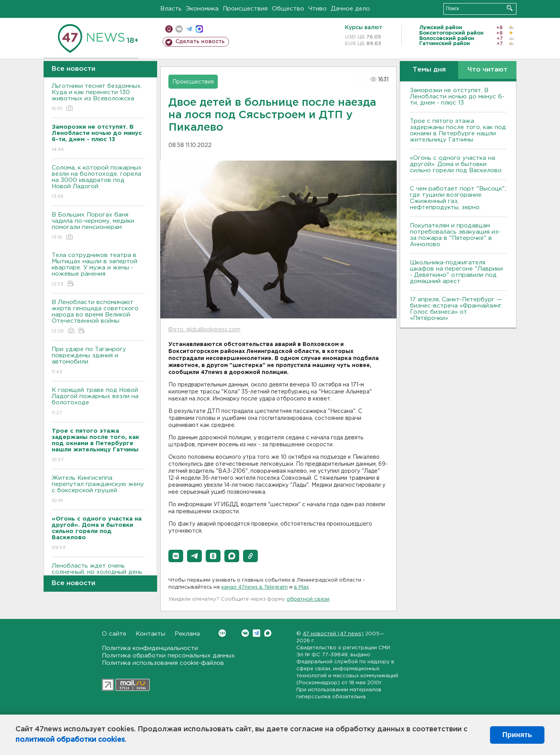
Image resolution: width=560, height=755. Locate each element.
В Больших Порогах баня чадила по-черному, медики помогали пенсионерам (98, 226)
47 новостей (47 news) (333, 634)
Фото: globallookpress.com (204, 330)
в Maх (301, 587)
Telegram (256, 633)
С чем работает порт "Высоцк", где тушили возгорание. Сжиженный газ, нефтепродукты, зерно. (458, 198)
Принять (517, 735)
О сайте (114, 634)
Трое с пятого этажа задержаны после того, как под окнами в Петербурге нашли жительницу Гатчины (458, 130)
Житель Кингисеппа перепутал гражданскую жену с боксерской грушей (98, 490)
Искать (510, 8)
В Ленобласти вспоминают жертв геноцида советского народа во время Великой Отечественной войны (98, 317)
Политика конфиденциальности (150, 648)
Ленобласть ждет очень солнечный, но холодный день (98, 574)
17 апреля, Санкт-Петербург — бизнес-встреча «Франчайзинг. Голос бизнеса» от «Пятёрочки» (456, 309)
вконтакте (179, 29)
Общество (288, 9)
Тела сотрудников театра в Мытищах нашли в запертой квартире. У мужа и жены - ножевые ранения (98, 270)
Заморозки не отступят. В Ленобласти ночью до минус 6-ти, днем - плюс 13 (457, 97)
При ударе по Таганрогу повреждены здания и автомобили (98, 361)
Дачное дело (350, 9)
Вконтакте (222, 633)
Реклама (187, 634)
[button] (176, 556)
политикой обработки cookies (70, 740)
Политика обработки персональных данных (168, 656)
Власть (171, 9)
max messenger (199, 29)
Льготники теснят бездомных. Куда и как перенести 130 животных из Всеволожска (98, 98)
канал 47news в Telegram (255, 587)
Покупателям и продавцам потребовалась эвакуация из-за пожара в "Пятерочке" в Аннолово (455, 235)
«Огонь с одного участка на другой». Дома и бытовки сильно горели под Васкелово (456, 164)
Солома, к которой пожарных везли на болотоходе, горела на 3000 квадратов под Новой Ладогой (98, 183)
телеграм (189, 29)
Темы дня (429, 70)
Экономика (202, 9)
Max (268, 633)
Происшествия (245, 9)
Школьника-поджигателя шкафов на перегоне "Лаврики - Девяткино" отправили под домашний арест (456, 272)
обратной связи (308, 599)
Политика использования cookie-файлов (163, 663)
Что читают (487, 70)
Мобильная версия (169, 29)
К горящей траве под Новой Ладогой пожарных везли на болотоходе (98, 402)
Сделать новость (200, 42)
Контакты (150, 634)
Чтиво (318, 9)
